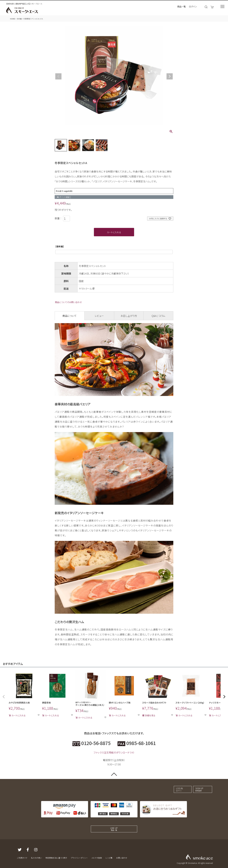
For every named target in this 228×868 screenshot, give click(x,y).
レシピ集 (109, 858)
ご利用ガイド (22, 858)
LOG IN (179, 789)
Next (170, 76)
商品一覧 (182, 6)
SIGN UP (199, 789)
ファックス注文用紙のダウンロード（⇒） (114, 752)
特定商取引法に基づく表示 (56, 858)
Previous (58, 76)
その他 (19, 19)
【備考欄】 (60, 246)
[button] (4, 697)
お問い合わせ (122, 858)
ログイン (193, 6)
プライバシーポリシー (79, 858)
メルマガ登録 (97, 858)
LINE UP (114, 829)
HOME (13, 19)
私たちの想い (36, 858)
